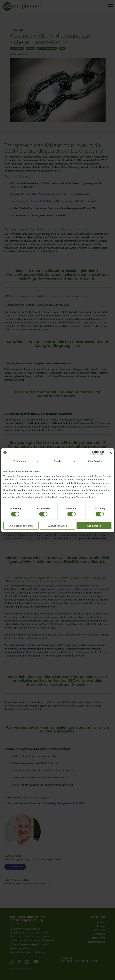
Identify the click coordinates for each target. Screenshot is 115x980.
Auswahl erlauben (57, 526)
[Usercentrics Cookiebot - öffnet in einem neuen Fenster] (92, 453)
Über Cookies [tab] (95, 461)
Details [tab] (57, 461)
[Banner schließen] (111, 453)
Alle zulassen (94, 526)
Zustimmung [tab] (20, 461)
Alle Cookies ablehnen (21, 526)
